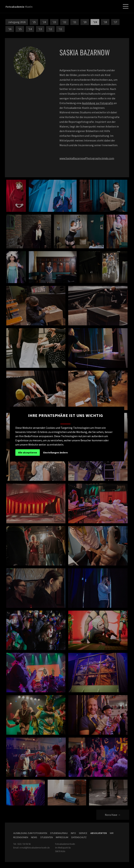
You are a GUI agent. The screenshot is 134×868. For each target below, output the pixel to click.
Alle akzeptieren (28, 453)
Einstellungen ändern (55, 453)
